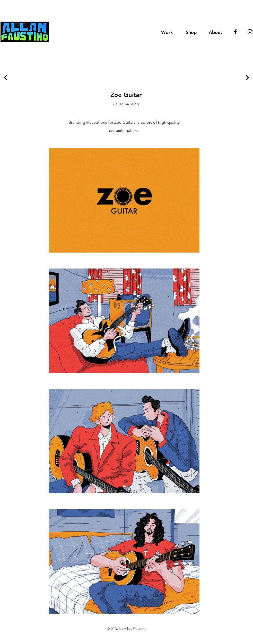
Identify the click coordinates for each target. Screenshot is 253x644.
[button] (191, 32)
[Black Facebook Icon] (235, 32)
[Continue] (6, 78)
